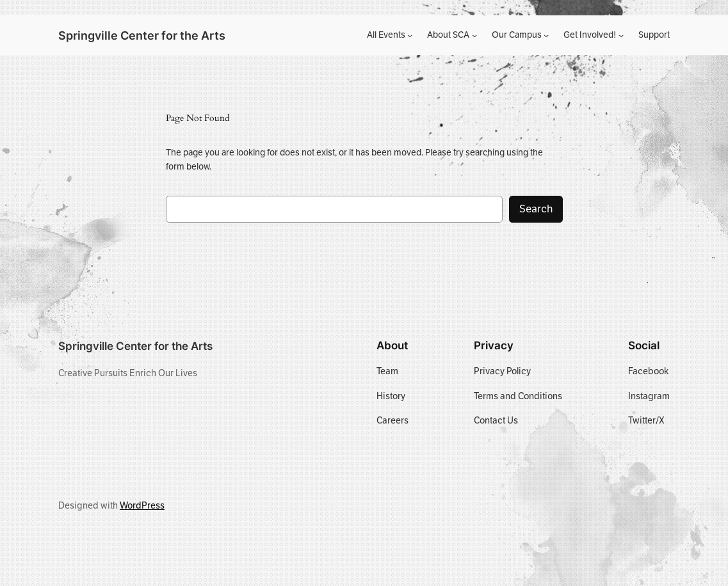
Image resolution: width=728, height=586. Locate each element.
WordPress (142, 505)
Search (536, 209)
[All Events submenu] (410, 35)
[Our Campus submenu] (546, 35)
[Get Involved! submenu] (621, 35)
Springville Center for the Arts (142, 35)
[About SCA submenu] (474, 35)
